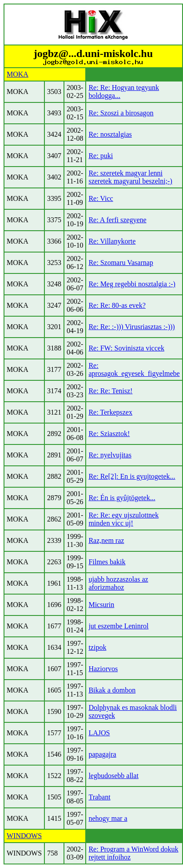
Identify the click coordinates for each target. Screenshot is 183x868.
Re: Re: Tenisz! (110, 391)
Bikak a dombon (112, 690)
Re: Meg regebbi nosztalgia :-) (132, 284)
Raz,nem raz (106, 540)
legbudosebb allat (113, 776)
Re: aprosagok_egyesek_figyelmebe (134, 369)
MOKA (18, 74)
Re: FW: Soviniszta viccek (126, 348)
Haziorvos (103, 669)
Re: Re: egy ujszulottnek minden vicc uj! (123, 519)
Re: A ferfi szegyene (117, 220)
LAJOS (99, 733)
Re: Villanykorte (112, 241)
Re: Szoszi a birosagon (121, 113)
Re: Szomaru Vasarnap (121, 263)
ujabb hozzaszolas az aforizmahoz (118, 583)
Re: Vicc (101, 198)
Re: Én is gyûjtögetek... (122, 498)
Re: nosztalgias (110, 134)
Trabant (99, 797)
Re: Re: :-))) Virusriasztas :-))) (131, 327)
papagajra (102, 754)
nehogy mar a (108, 818)
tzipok (97, 647)
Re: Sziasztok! (109, 434)
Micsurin (101, 605)
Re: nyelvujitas (110, 455)
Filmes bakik (107, 562)
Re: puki (101, 156)
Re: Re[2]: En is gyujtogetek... (132, 476)
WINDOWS (24, 836)
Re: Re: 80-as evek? (117, 305)
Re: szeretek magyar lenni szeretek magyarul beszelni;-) (130, 177)
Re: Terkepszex (110, 412)
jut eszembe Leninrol (118, 626)
